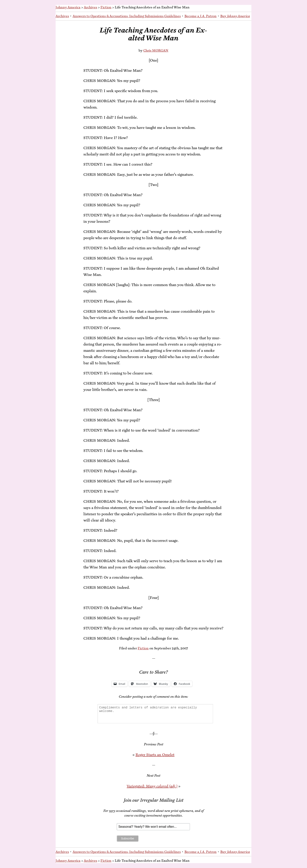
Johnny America (68, 7)
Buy (235, 16)
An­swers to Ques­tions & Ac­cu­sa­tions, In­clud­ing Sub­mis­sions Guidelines (127, 16)
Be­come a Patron (200, 16)
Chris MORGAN (156, 50)
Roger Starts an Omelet (155, 755)
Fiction (106, 7)
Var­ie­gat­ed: (152, 786)
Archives (90, 7)
